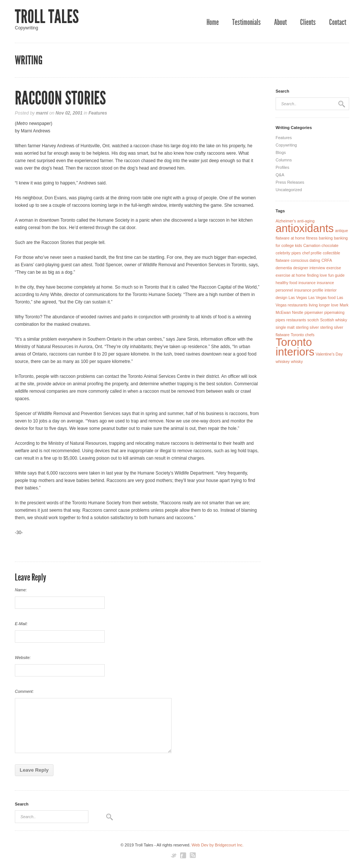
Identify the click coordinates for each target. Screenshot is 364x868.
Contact (338, 22)
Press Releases (290, 182)
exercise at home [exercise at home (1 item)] (291, 275)
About (280, 22)
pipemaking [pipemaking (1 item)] (334, 312)
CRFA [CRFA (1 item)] (326, 260)
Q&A (280, 175)
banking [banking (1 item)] (326, 238)
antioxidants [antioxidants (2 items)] (305, 228)
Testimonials (246, 22)
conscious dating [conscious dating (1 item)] (305, 260)
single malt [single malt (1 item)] (285, 327)
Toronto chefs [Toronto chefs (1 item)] (303, 335)
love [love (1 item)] (335, 305)
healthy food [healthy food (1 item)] (286, 283)
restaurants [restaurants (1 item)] (296, 320)
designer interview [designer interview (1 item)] (309, 268)
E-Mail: (21, 624)
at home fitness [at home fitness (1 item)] (304, 238)
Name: (21, 590)
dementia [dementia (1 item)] (284, 268)
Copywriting (286, 145)
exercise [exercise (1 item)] (334, 268)
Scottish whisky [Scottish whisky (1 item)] (334, 320)
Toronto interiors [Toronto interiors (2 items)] (295, 347)
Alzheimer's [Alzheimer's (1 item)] (286, 221)
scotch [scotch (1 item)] (313, 320)
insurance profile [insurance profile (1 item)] (309, 290)
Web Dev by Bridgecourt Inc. (218, 845)
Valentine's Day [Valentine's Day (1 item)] (329, 354)
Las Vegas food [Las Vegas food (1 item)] (322, 298)
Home (213, 22)
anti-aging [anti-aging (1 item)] (306, 221)
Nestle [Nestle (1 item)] (298, 312)
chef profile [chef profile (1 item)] (312, 253)
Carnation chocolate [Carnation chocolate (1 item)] (321, 245)
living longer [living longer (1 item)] (319, 305)
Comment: (24, 691)
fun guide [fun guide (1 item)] (337, 275)
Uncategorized (289, 190)
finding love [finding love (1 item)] (317, 275)
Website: (23, 658)
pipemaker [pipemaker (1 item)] (314, 312)
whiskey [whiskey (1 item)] (283, 361)
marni (42, 113)
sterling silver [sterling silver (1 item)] (307, 327)
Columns (284, 160)
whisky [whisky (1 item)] (297, 361)
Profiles (282, 167)
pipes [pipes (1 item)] (280, 320)
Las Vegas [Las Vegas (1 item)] (298, 298)
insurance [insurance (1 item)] (307, 283)
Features (98, 113)
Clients (308, 22)
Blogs (281, 152)
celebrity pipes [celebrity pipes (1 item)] (288, 253)
